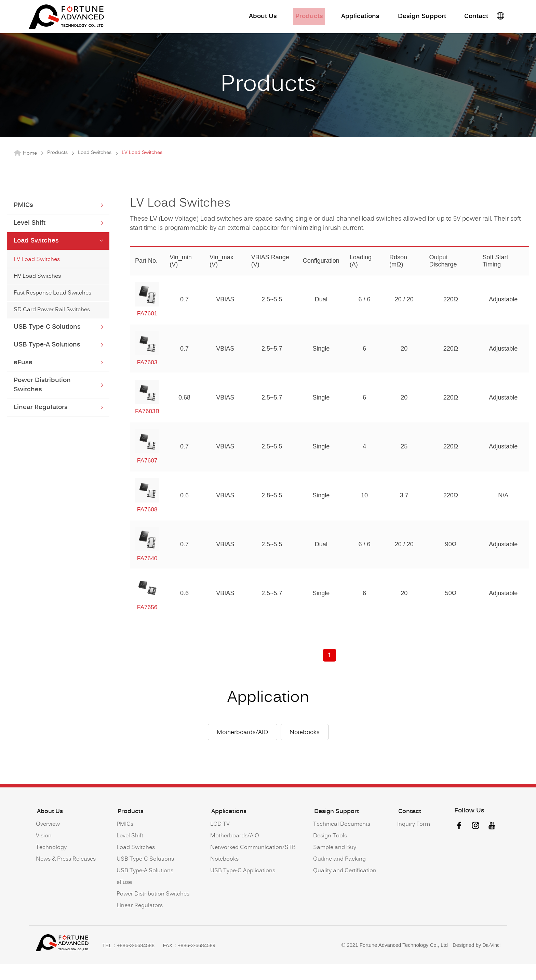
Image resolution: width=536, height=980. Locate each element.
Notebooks (305, 751)
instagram (475, 844)
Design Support (411, 19)
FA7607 (148, 460)
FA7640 (148, 560)
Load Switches (95, 164)
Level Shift (30, 233)
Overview (48, 841)
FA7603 (148, 360)
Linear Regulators (41, 418)
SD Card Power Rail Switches (52, 320)
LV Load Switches (37, 270)
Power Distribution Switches (42, 395)
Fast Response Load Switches (52, 303)
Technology (51, 864)
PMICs (23, 216)
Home (30, 164)
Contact (468, 19)
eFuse (23, 373)
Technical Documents (341, 841)
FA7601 (148, 310)
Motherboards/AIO (243, 751)
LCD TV (219, 841)
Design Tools (329, 853)
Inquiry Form (412, 841)
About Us (244, 19)
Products (292, 19)
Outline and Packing (338, 876)
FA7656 (148, 610)
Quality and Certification (344, 888)
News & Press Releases (65, 876)
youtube (492, 844)
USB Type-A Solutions (47, 355)
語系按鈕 (500, 18)
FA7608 (148, 510)
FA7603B (148, 410)
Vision (43, 853)
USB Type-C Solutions (47, 337)
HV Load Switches (37, 287)
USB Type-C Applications (242, 888)
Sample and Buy (334, 864)
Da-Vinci (491, 961)
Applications (346, 19)
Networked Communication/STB (252, 864)
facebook (458, 844)
